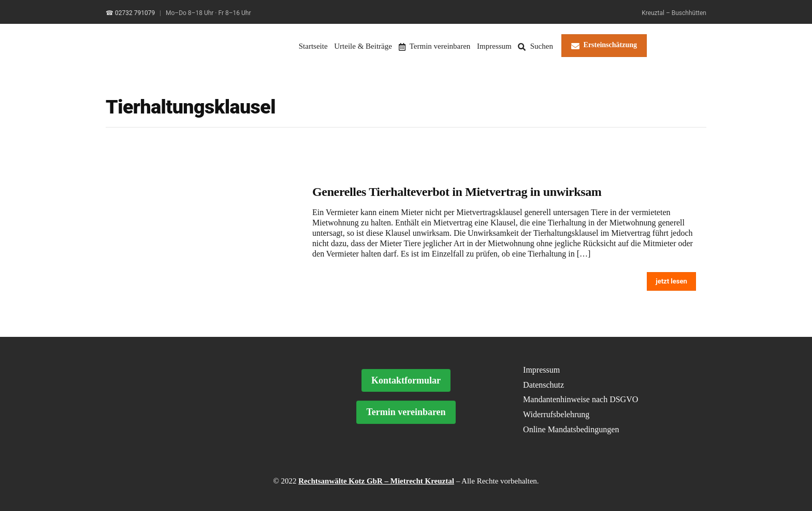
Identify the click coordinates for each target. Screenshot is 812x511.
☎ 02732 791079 (130, 13)
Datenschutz (543, 385)
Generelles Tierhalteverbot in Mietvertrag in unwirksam (457, 192)
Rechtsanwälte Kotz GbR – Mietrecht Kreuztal (376, 481)
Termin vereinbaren (435, 46)
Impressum (494, 46)
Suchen (535, 46)
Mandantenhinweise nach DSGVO (581, 399)
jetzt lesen (671, 281)
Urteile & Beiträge (363, 46)
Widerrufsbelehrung (556, 414)
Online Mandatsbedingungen (571, 429)
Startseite (313, 46)
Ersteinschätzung (604, 46)
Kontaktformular (406, 380)
